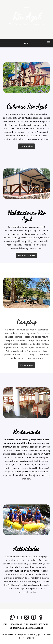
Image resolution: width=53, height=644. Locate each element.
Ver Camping (26, 365)
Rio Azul (27, 16)
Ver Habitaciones (26, 255)
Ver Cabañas (26, 146)
